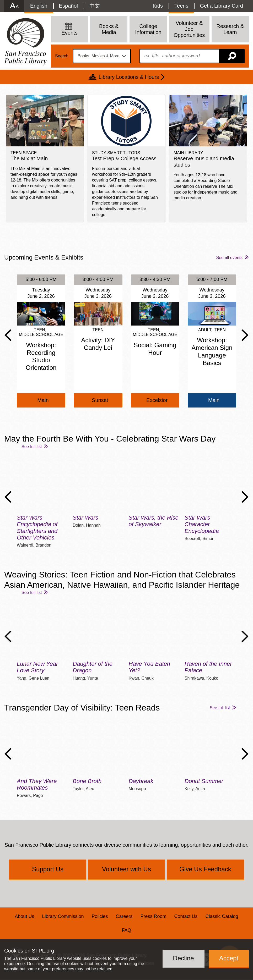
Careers (124, 916)
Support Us (48, 869)
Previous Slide (8, 335)
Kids (158, 6)
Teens (181, 6)
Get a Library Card (221, 6)
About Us (24, 916)
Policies (100, 916)
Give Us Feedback (205, 869)
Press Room (154, 916)
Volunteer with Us (126, 869)
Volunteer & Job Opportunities (189, 29)
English (39, 6)
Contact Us (186, 916)
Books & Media (109, 29)
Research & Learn (230, 29)
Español (68, 6)
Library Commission (63, 916)
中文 (95, 6)
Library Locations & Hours (129, 77)
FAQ (126, 930)
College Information (148, 29)
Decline (184, 958)
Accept (229, 958)
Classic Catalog (222, 916)
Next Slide (245, 335)
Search (62, 56)
